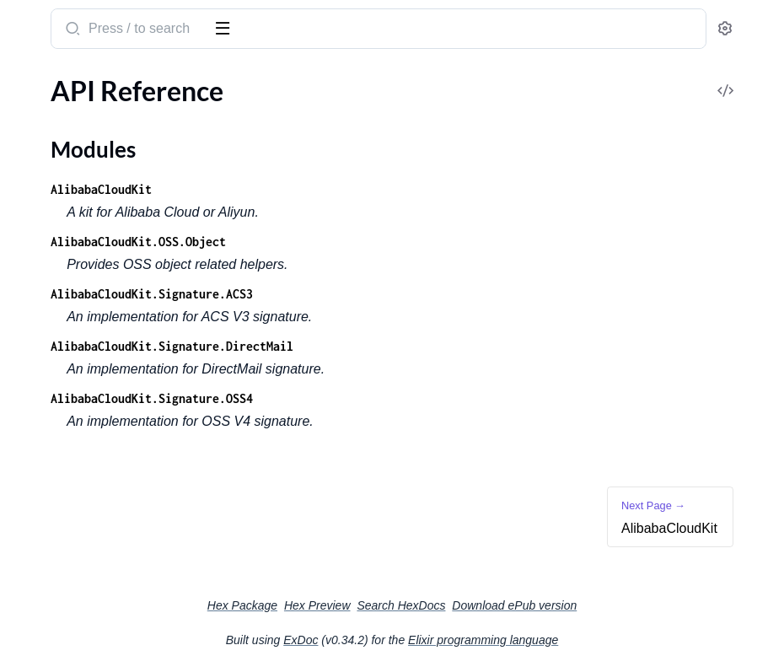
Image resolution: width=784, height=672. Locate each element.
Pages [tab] (30, 79)
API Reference (54, 113)
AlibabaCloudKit (62, 172)
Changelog (44, 195)
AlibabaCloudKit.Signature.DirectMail (425, 346)
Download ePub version (641, 605)
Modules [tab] (95, 79)
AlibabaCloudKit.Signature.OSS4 (405, 398)
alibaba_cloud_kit (75, 20)
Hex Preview (444, 605)
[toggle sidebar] (231, 27)
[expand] (236, 113)
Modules (54, 142)
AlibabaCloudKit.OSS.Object (391, 242)
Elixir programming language (609, 640)
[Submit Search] (324, 30)
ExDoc (427, 640)
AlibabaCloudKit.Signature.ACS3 (405, 294)
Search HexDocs (527, 605)
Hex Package (369, 605)
